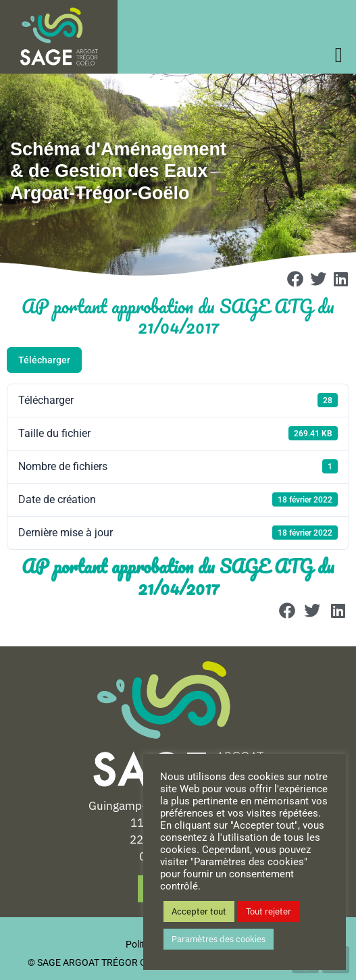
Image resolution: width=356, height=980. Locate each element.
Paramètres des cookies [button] (219, 939)
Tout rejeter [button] (269, 911)
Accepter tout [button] (199, 911)
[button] (295, 279)
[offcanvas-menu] (342, 55)
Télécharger (44, 360)
